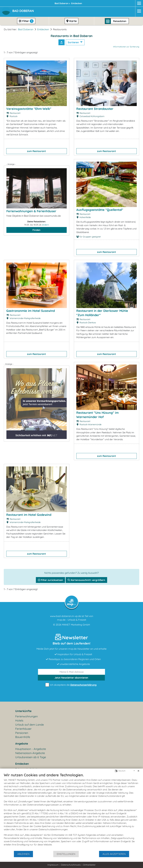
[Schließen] (138, 771)
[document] (71, 812)
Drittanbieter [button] (89, 865)
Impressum (53, 865)
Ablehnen (23, 854)
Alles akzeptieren (114, 854)
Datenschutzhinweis (71, 865)
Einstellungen (66, 854)
